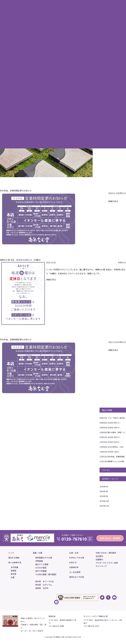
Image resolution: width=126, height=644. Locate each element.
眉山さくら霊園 (42, 564)
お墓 (13, 577)
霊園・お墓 (37, 553)
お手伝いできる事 (77, 558)
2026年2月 (104, 496)
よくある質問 (75, 572)
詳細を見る (113, 201)
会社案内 (99, 556)
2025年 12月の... (110, 452)
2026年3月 (104, 491)
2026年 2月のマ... (110, 437)
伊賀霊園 (39, 561)
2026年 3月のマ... (110, 428)
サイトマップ (101, 566)
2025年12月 (104, 501)
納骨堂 (14, 571)
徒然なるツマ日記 (77, 577)
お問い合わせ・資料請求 (110, 538)
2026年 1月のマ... (110, 442)
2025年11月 (104, 506)
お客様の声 (74, 567)
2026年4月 (104, 487)
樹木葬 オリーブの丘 (45, 581)
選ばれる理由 (14, 558)
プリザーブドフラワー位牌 (107, 563)
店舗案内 (99, 559)
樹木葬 (14, 574)
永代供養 (14, 567)
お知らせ (122, 193)
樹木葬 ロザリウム (44, 585)
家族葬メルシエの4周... (112, 461)
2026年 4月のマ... (110, 423)
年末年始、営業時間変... (113, 457)
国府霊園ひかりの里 (44, 558)
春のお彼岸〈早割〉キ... (113, 432)
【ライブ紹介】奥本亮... (113, 418)
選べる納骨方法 (15, 562)
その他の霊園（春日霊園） (46, 574)
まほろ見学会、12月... (112, 447)
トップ (11, 553)
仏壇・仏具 (74, 553)
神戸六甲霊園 (41, 571)
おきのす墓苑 (41, 568)
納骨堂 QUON (42, 588)
